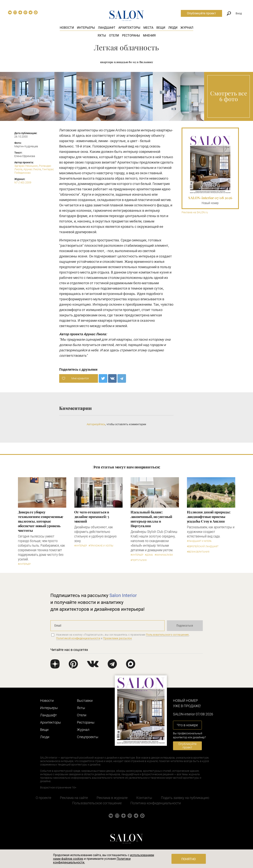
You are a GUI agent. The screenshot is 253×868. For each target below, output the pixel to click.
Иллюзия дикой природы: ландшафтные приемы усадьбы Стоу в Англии (209, 517)
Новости (67, 28)
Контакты (144, 798)
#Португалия (139, 560)
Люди (173, 28)
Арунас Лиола (32, 169)
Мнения (149, 35)
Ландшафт (107, 28)
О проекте (43, 798)
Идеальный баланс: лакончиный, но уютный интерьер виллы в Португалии (151, 519)
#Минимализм (164, 555)
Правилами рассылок (118, 638)
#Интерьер (24, 564)
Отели (114, 35)
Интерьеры (86, 28)
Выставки (85, 701)
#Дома (149, 555)
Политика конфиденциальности (156, 803)
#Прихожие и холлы (101, 546)
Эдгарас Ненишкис (26, 166)
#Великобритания (198, 552)
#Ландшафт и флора (199, 541)
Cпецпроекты (88, 737)
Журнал (187, 28)
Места (148, 28)
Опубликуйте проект (201, 13)
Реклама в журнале (112, 798)
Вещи (161, 28)
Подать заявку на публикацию (185, 798)
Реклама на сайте (74, 798)
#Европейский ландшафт (203, 546)
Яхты (102, 35)
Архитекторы (129, 28)
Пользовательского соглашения (167, 635)
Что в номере (187, 725)
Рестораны (131, 35)
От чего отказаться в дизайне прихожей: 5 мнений (92, 517)
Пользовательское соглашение (97, 803)
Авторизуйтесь (96, 424)
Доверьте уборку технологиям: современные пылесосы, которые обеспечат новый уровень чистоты (41, 521)
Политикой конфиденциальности (78, 638)
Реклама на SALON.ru (195, 212)
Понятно (189, 859)
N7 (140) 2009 (23, 182)
